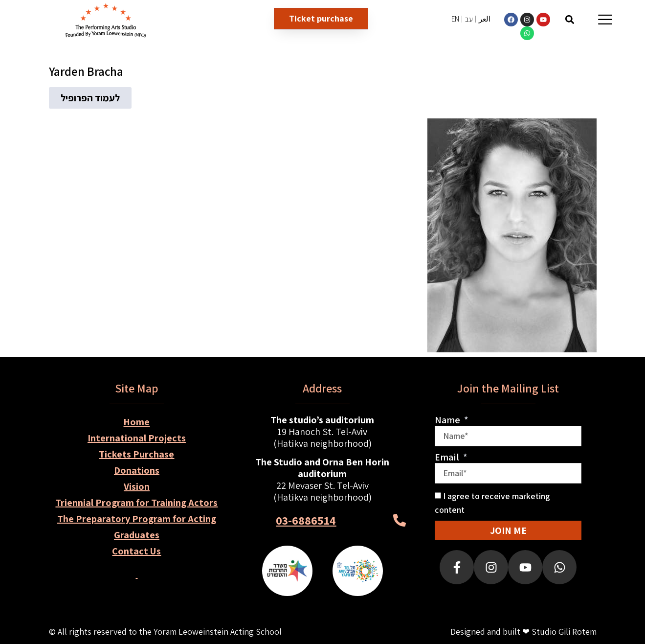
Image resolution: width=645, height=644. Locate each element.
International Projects (137, 438)
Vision (137, 486)
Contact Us (136, 551)
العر (485, 19)
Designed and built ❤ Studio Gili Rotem (523, 632)
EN (455, 19)
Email (448, 457)
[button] (569, 19)
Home (136, 422)
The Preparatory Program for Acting (137, 519)
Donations (137, 470)
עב (469, 19)
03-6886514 (306, 520)
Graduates (137, 535)
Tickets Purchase (136, 454)
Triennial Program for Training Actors (136, 503)
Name (448, 420)
